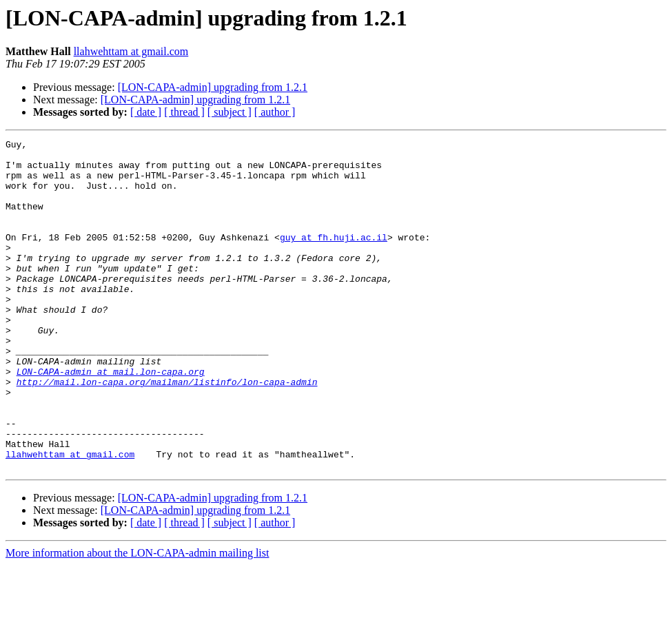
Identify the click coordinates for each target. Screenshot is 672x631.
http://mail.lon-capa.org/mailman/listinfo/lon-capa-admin (167, 431)
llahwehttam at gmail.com (131, 51)
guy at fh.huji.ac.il (334, 258)
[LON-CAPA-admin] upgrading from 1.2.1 (213, 87)
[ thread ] (184, 112)
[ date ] (146, 112)
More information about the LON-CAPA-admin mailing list (137, 619)
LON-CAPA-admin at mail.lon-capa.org (111, 419)
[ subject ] (230, 112)
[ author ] (275, 112)
